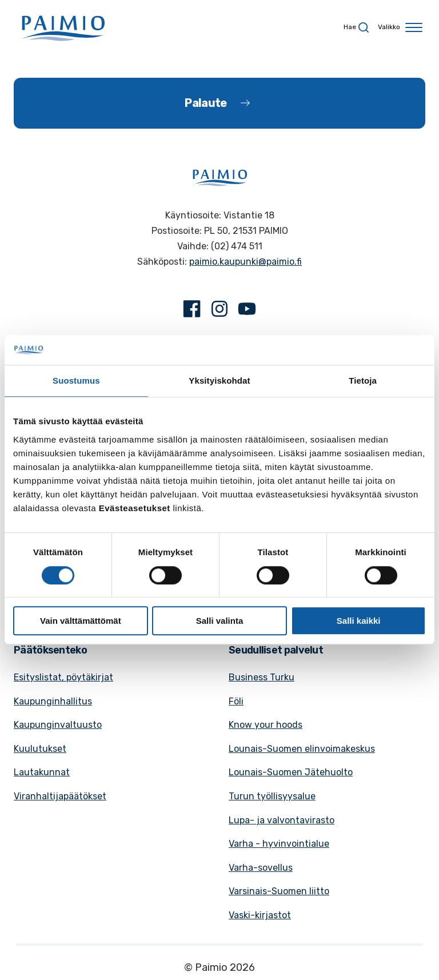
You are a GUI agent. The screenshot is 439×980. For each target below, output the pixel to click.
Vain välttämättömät (81, 621)
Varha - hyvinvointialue (279, 844)
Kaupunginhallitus (53, 701)
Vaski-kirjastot (260, 915)
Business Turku (262, 677)
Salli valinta (220, 621)
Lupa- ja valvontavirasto (282, 820)
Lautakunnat (42, 772)
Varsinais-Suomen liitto (279, 891)
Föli (236, 701)
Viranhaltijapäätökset (60, 796)
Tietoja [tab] (363, 381)
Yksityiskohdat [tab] (219, 381)
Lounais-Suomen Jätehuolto (291, 772)
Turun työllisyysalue (272, 796)
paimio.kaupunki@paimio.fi (246, 262)
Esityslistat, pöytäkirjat (63, 677)
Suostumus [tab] (76, 381)
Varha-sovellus (261, 868)
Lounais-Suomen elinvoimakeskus (302, 749)
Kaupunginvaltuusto (58, 725)
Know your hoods (266, 725)
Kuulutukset (40, 749)
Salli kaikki (359, 621)
